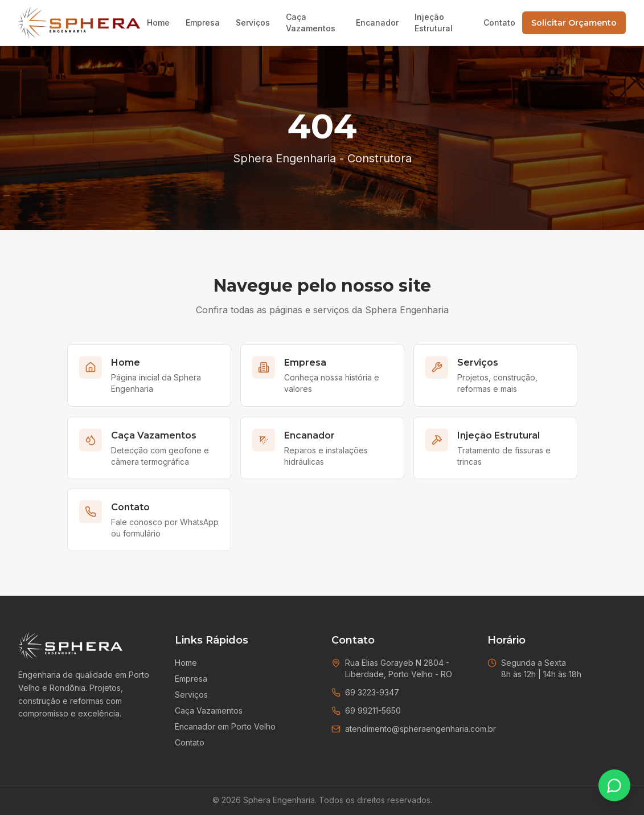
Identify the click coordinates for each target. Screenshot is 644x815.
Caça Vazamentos (311, 22)
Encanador (377, 22)
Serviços (253, 22)
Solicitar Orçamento (574, 23)
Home (158, 22)
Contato (499, 22)
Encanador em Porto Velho (225, 726)
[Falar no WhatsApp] (614, 785)
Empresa (203, 22)
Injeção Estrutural (434, 22)
